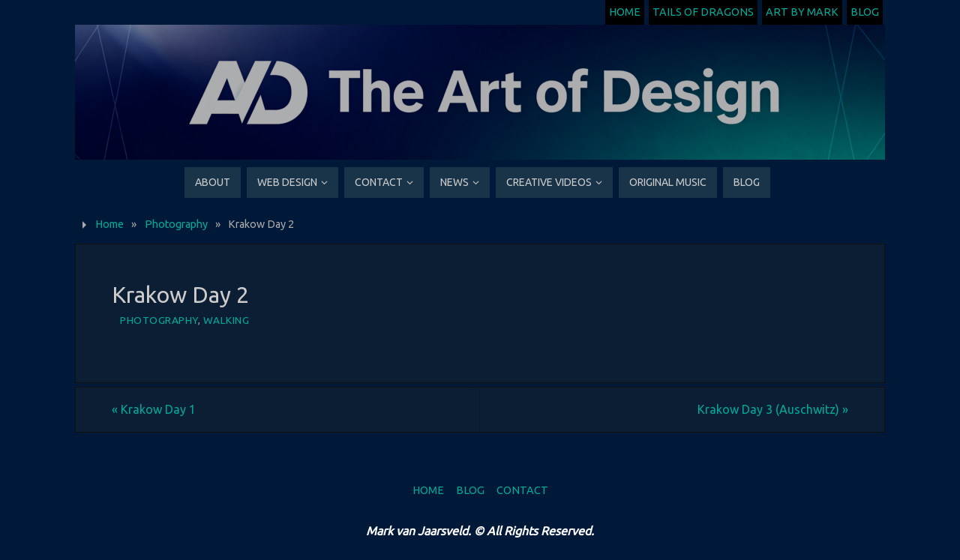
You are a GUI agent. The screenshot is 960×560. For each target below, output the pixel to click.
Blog (865, 12)
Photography (176, 224)
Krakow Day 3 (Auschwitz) (773, 409)
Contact (522, 490)
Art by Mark (802, 12)
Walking (226, 320)
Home (625, 12)
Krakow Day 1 (154, 409)
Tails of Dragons (703, 12)
